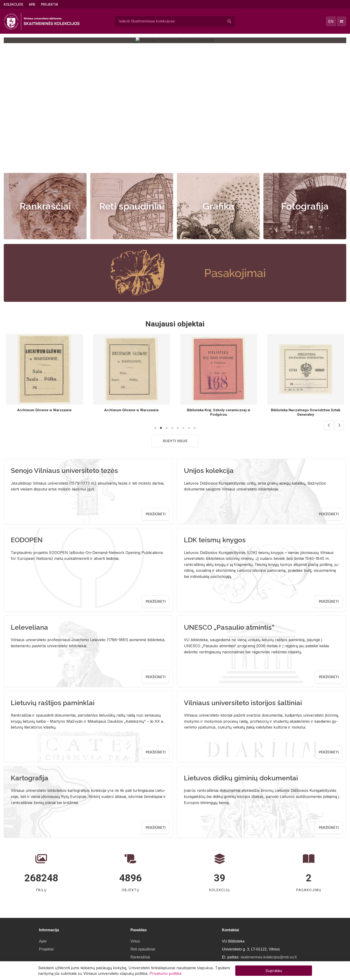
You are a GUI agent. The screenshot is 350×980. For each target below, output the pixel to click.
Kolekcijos (13, 4)
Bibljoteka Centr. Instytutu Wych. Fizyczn (44, 410)
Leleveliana (29, 627)
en (331, 21)
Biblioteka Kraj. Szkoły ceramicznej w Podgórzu (306, 412)
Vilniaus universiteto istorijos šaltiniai (243, 703)
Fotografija (305, 206)
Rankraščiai (45, 206)
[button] (170, 162)
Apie (32, 4)
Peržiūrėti (156, 514)
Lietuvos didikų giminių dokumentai (241, 778)
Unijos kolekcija (209, 471)
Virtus (135, 941)
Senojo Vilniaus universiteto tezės (64, 471)
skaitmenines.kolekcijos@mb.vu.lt (268, 957)
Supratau (274, 971)
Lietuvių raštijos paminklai (53, 703)
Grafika (218, 206)
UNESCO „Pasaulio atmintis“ (229, 627)
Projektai (49, 4)
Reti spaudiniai (132, 206)
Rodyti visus (175, 441)
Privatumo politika (165, 973)
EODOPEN (27, 540)
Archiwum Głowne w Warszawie (131, 410)
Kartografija (30, 778)
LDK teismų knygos (215, 540)
